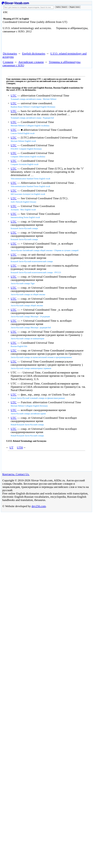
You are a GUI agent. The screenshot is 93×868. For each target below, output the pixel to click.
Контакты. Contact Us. (16, 474)
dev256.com (39, 506)
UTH (20, 447)
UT (11, 447)
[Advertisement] (30, 43)
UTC (14, 96)
